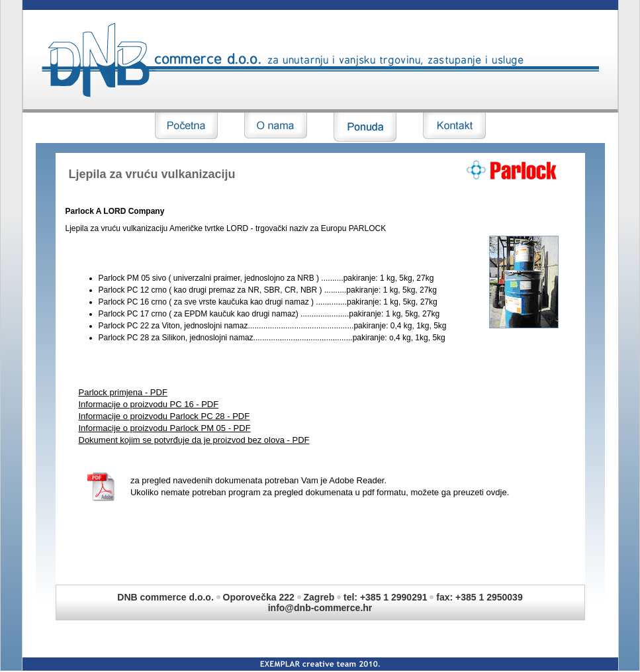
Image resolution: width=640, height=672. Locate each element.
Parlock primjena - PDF (123, 392)
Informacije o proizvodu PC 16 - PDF (149, 404)
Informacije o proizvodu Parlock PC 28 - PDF (164, 416)
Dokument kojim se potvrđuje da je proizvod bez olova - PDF (194, 440)
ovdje (497, 492)
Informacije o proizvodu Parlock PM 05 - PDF (165, 428)
